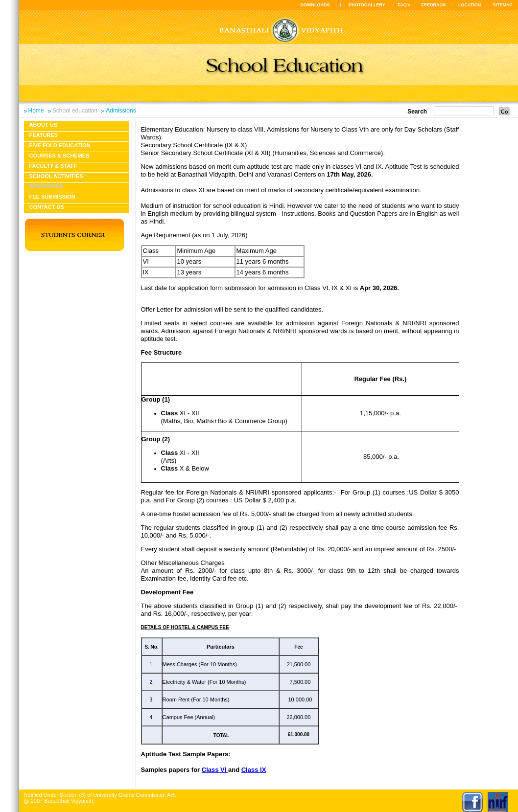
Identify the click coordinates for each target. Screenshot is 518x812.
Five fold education (60, 145)
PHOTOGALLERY (367, 5)
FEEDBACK (434, 5)
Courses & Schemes (59, 156)
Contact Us (47, 207)
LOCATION (470, 5)
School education (75, 111)
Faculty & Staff (53, 166)
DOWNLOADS (315, 5)
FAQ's (404, 5)
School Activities (56, 176)
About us (43, 125)
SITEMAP (502, 5)
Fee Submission (52, 197)
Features (44, 135)
